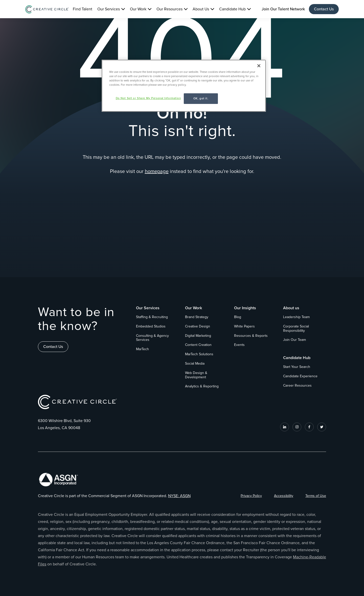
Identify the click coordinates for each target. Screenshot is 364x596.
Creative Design (198, 326)
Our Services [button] (109, 9)
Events (239, 345)
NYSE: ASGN (179, 496)
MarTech (142, 349)
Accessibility (284, 496)
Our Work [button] (138, 9)
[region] (184, 86)
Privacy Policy (251, 496)
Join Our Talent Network (283, 9)
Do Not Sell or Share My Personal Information (148, 98)
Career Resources (297, 386)
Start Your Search (297, 367)
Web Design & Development (196, 375)
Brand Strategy (197, 317)
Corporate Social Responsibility (296, 329)
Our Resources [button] (169, 9)
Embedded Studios (151, 326)
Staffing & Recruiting (152, 317)
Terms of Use (316, 496)
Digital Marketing (198, 336)
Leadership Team (296, 317)
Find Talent (83, 9)
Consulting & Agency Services (152, 338)
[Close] (259, 66)
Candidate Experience (300, 376)
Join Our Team (294, 340)
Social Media (195, 364)
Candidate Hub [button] (232, 9)
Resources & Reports (251, 336)
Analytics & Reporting (202, 386)
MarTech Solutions (199, 354)
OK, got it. (201, 98)
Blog (238, 317)
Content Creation (198, 345)
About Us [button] (201, 9)
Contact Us (324, 9)
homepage (157, 171)
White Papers (244, 326)
